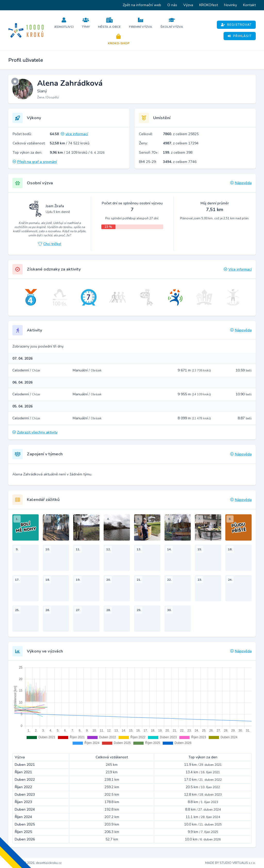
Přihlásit (240, 36)
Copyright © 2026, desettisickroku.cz (35, 863)
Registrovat (236, 25)
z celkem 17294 (181, 143)
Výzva (188, 5)
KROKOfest (209, 5)
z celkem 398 (178, 153)
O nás (172, 5)
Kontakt (249, 5)
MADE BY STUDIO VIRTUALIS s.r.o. (230, 863)
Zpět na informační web (142, 5)
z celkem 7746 (180, 162)
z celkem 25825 (181, 134)
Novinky (230, 5)
